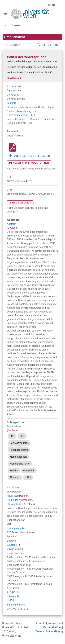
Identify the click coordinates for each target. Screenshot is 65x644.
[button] (51, 5)
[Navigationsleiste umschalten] (5, 14)
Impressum (55, 623)
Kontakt (41, 623)
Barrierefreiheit (52, 627)
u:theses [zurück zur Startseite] (15, 25)
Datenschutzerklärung (49, 631)
